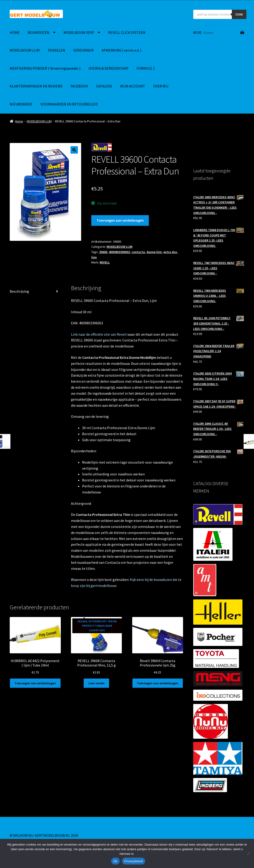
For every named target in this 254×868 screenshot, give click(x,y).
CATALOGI (104, 86)
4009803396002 (119, 252)
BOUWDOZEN (39, 32)
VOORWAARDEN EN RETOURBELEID (69, 104)
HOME (15, 32)
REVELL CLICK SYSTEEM (127, 32)
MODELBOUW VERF (79, 32)
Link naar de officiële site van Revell (99, 334)
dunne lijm (154, 252)
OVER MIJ (161, 86)
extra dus (170, 252)
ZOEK (239, 14)
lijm (94, 257)
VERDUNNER (83, 50)
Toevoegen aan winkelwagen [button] (35, 683)
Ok (115, 861)
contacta (138, 252)
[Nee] (248, 853)
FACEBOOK (79, 86)
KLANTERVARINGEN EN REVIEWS (36, 86)
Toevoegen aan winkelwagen (120, 220)
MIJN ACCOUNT (133, 86)
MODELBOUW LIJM (25, 50)
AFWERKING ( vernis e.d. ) (121, 50)
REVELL (105, 262)
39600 (103, 252)
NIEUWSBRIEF (21, 104)
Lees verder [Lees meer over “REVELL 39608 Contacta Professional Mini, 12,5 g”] (96, 683)
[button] (74, 150)
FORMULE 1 (146, 68)
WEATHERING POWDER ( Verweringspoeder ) (45, 68)
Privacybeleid (134, 861)
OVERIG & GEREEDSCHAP (109, 68)
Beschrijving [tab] (19, 291)
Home (19, 121)
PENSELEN (57, 50)
